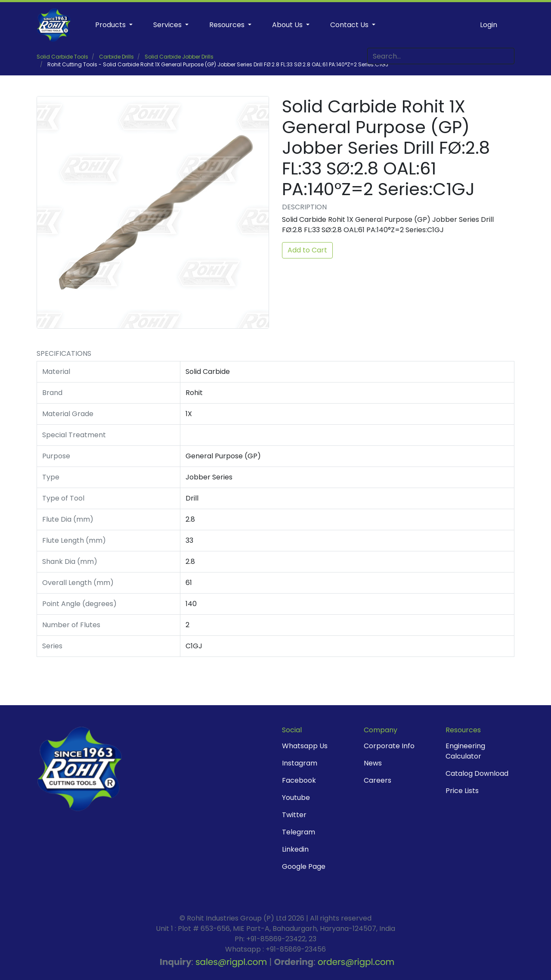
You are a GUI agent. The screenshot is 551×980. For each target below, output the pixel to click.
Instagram (300, 763)
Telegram (299, 832)
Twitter (294, 815)
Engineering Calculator (465, 751)
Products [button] (111, 25)
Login (489, 25)
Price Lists (462, 791)
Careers (378, 780)
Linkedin (295, 849)
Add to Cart (307, 250)
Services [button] (168, 25)
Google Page (304, 866)
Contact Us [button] (350, 25)
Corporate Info (389, 746)
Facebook (299, 780)
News (373, 763)
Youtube (296, 798)
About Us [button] (288, 25)
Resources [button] (228, 25)
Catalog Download (477, 773)
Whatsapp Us (305, 746)
